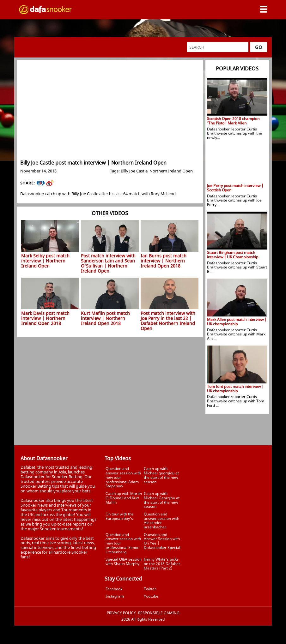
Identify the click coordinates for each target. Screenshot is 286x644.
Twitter (150, 589)
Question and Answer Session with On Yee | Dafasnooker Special (162, 541)
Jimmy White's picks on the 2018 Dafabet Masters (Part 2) (162, 564)
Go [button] (259, 47)
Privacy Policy (121, 613)
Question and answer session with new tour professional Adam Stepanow (123, 477)
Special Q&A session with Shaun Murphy (124, 561)
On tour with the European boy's (120, 516)
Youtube (151, 596)
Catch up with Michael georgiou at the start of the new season (161, 475)
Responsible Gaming (159, 613)
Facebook (114, 589)
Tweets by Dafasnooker (227, 454)
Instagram (115, 596)
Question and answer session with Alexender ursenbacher (161, 521)
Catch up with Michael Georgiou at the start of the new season (162, 500)
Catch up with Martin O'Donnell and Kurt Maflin (124, 498)
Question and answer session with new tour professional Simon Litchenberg (123, 543)
